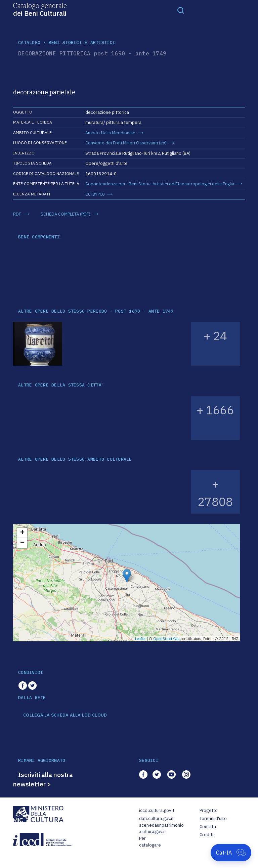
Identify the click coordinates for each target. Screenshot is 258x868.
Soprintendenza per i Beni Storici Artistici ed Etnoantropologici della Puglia (160, 184)
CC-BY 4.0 (95, 194)
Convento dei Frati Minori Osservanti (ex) (126, 143)
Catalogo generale (40, 9)
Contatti (208, 827)
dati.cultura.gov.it (156, 818)
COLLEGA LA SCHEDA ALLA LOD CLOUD (65, 715)
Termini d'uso (213, 818)
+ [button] (22, 533)
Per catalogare (150, 842)
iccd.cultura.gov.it (157, 810)
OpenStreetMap (166, 639)
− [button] (22, 543)
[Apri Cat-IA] (231, 853)
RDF (17, 214)
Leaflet (140, 639)
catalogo (29, 42)
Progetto (209, 810)
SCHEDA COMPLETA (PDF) (66, 214)
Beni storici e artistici (82, 42)
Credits (207, 835)
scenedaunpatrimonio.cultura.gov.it (161, 829)
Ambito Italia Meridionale (110, 133)
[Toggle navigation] (181, 10)
